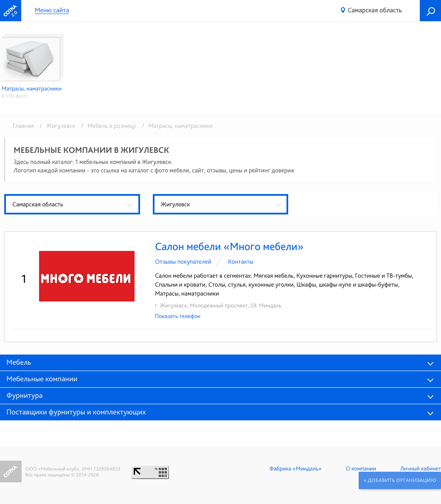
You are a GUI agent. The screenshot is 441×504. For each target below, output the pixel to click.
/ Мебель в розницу (107, 126)
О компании (361, 469)
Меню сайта (52, 10)
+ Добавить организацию (400, 480)
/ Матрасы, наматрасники (175, 126)
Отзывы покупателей (183, 262)
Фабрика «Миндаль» (296, 469)
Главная (23, 126)
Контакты (241, 262)
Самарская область (375, 10)
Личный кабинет (421, 469)
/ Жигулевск (56, 126)
